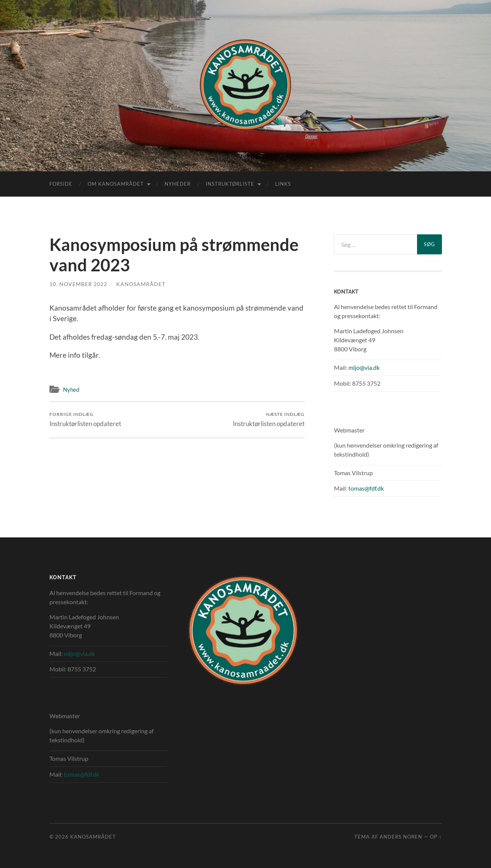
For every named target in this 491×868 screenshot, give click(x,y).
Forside (61, 184)
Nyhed (71, 389)
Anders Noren (401, 837)
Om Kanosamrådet (116, 184)
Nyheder (178, 184)
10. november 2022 (78, 284)
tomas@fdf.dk (366, 488)
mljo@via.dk (364, 367)
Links (283, 184)
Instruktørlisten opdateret (85, 419)
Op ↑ (436, 837)
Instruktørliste (230, 184)
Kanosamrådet (141, 284)
